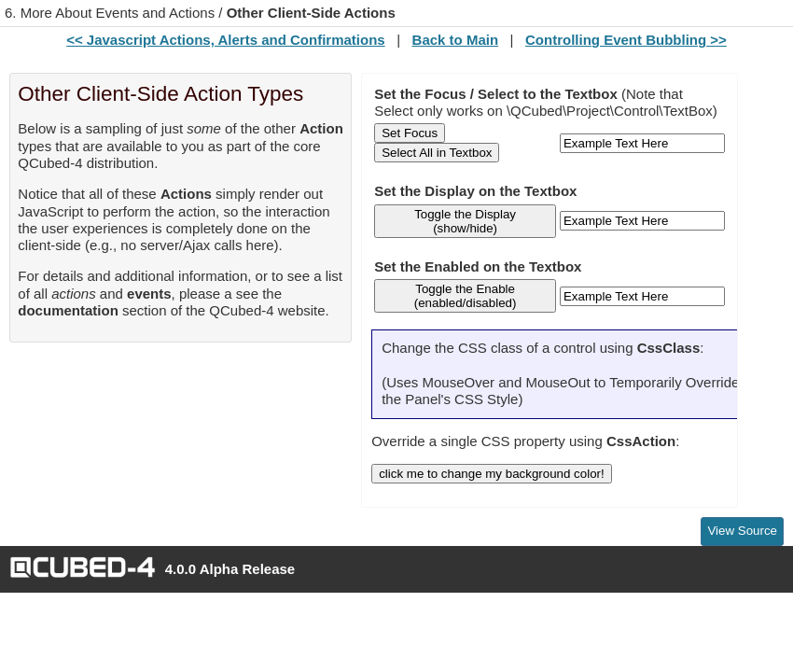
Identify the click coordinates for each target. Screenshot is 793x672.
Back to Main (456, 40)
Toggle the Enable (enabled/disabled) (466, 296)
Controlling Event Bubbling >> (626, 40)
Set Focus (410, 133)
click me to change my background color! (492, 474)
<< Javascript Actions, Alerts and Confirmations (225, 40)
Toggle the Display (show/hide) (465, 221)
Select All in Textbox (437, 153)
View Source (742, 531)
